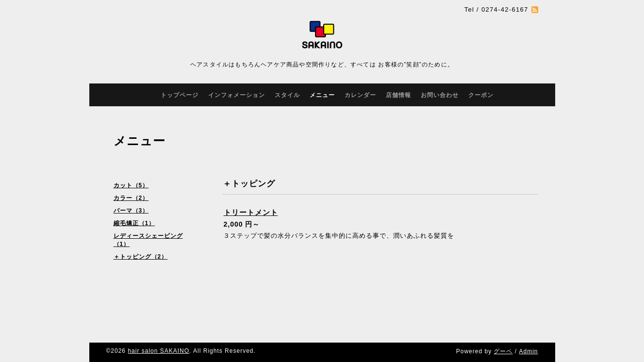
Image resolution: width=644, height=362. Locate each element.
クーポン (481, 95)
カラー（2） (131, 198)
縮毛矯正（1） (134, 223)
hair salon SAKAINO (158, 351)
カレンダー (360, 95)
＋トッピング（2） (141, 257)
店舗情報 (398, 95)
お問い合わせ (440, 95)
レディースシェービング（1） (148, 240)
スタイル (287, 95)
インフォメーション (237, 95)
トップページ (180, 95)
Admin (528, 351)
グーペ (503, 351)
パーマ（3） (131, 211)
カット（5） (131, 185)
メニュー (322, 95)
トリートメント (251, 212)
